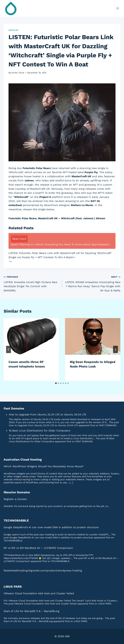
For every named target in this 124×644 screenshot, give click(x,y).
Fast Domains (14, 408)
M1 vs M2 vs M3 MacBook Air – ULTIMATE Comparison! (38, 548)
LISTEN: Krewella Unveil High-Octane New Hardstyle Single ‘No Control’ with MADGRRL (32, 283)
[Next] (115, 349)
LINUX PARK (13, 587)
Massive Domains (17, 492)
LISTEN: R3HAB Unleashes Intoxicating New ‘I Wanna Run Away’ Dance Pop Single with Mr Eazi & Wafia (92, 283)
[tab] (56, 383)
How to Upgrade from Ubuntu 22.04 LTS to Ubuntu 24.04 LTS (47, 414)
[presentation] (31, 336)
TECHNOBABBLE (16, 520)
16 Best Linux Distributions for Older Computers (40, 431)
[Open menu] (118, 8)
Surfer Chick (18, 73)
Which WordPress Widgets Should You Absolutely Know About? (44, 466)
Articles (13, 30)
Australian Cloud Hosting (23, 460)
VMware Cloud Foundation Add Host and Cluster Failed (39, 593)
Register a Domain (15, 499)
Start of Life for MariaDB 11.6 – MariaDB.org (31, 611)
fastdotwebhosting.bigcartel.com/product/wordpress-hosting (43, 570)
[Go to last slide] (9, 349)
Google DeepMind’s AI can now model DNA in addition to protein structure (51, 527)
